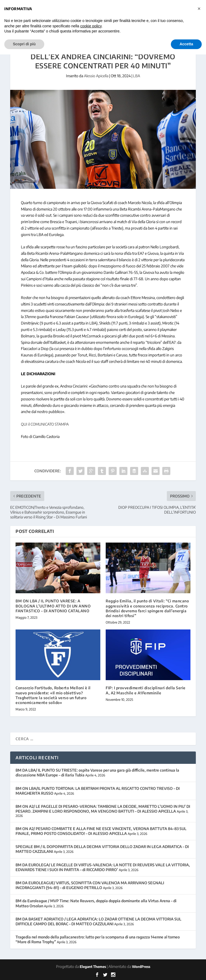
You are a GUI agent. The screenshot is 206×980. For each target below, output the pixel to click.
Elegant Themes (93, 967)
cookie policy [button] (91, 26)
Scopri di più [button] (24, 44)
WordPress (141, 967)
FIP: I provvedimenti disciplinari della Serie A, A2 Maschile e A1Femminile (146, 690)
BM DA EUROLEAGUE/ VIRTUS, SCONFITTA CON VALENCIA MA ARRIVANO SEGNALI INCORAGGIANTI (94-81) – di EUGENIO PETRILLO (90, 885)
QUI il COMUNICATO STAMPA (45, 424)
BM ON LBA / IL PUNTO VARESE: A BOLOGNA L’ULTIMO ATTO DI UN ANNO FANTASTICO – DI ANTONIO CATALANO (53, 606)
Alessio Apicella (96, 76)
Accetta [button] (186, 44)
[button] (199, 9)
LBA (137, 76)
